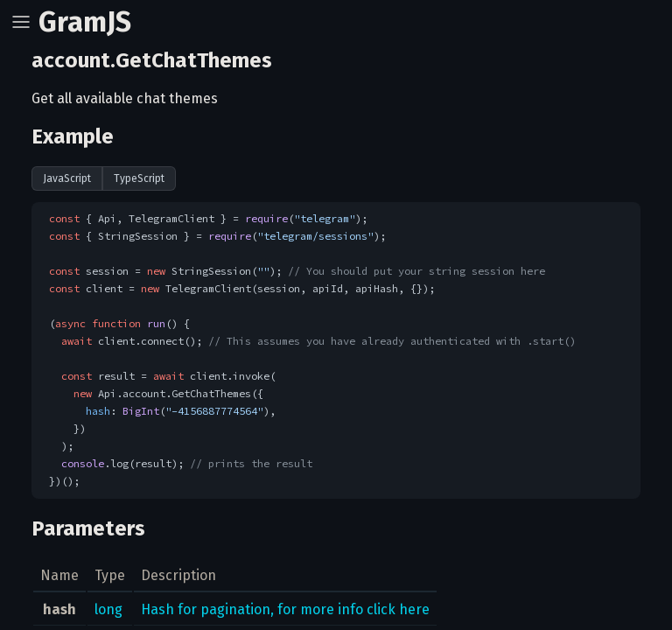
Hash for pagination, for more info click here (285, 609)
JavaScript (67, 178)
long (108, 609)
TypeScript (139, 178)
